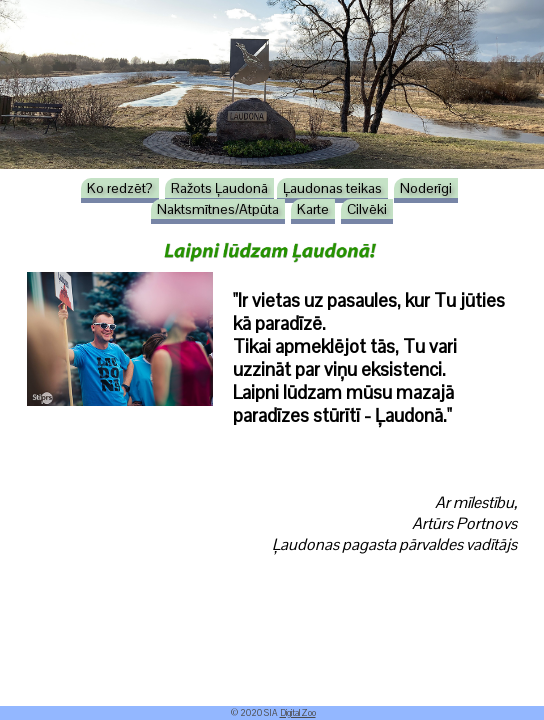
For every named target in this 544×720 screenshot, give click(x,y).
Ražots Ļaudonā (219, 188)
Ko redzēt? (120, 188)
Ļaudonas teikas (332, 188)
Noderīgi (426, 188)
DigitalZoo (298, 713)
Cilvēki (367, 209)
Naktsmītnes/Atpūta (218, 209)
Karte (313, 209)
